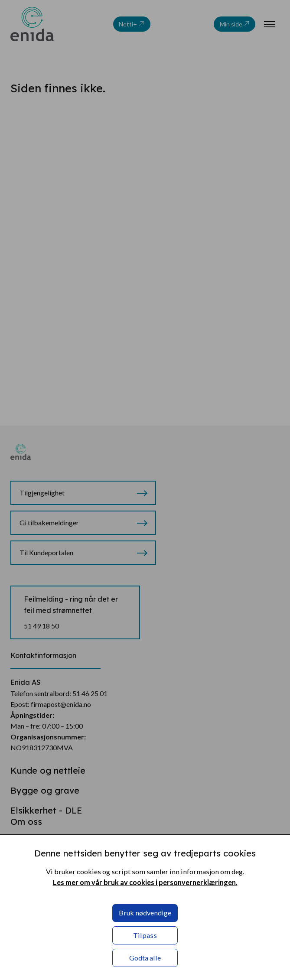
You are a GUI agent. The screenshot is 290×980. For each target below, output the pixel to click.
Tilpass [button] (145, 935)
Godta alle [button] (145, 958)
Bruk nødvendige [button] (145, 913)
